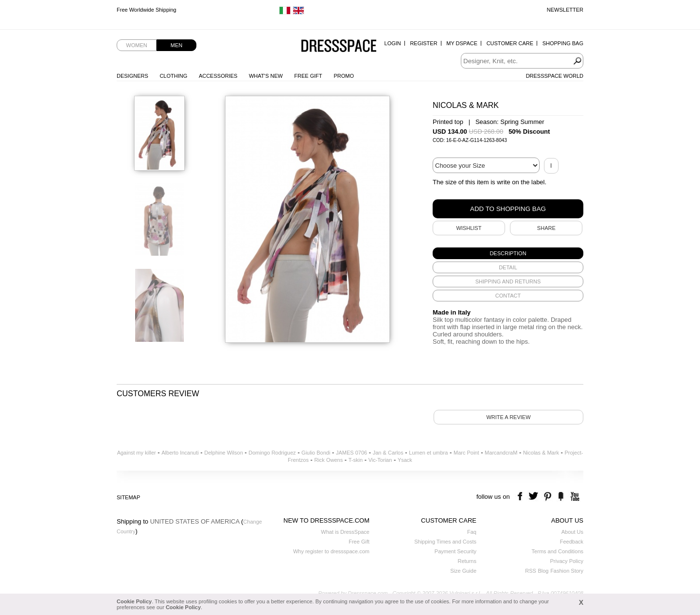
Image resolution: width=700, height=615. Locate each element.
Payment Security (455, 551)
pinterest (548, 497)
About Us (572, 532)
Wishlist (469, 228)
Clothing (173, 76)
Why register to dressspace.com (331, 551)
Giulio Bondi (316, 453)
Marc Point (466, 453)
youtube (574, 497)
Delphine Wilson (223, 453)
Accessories (218, 76)
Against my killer (137, 453)
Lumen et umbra (428, 453)
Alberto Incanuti (180, 453)
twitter (534, 497)
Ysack (405, 460)
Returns (467, 561)
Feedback (572, 542)
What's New (266, 76)
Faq (472, 532)
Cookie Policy (134, 601)
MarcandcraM (501, 453)
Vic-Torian (380, 460)
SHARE (546, 228)
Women (136, 45)
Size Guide (463, 571)
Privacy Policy (567, 561)
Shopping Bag (563, 43)
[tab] (508, 253)
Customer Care (510, 43)
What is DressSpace (345, 532)
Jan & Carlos (388, 453)
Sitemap (128, 497)
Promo (344, 76)
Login (393, 43)
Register (423, 43)
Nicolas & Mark (541, 453)
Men (176, 45)
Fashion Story (567, 571)
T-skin (356, 460)
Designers (132, 76)
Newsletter (565, 10)
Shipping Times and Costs (445, 542)
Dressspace (339, 46)
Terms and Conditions (558, 551)
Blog (543, 571)
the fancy (561, 497)
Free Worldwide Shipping (147, 10)
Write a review (508, 417)
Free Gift (308, 76)
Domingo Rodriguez (272, 453)
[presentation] (508, 253)
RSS (531, 571)
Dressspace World (555, 76)
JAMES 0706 (351, 453)
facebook (521, 497)
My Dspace (462, 43)
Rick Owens (328, 460)
